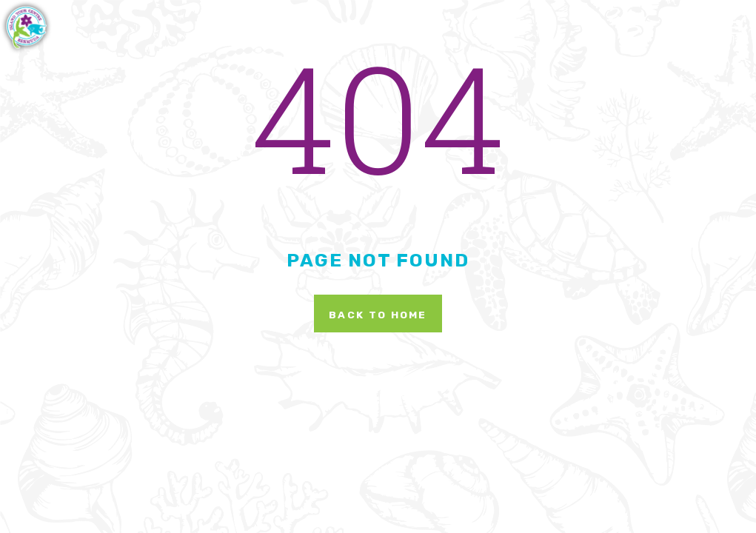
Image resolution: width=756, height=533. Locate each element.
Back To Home (378, 315)
